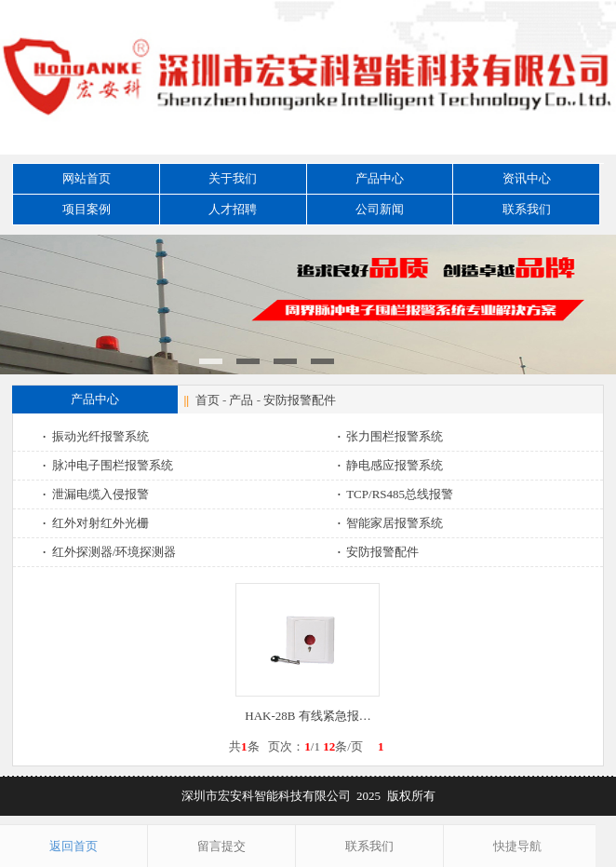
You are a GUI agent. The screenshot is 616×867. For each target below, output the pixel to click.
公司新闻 (380, 209)
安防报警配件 (300, 400)
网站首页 (87, 178)
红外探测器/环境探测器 (111, 552)
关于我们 (233, 178)
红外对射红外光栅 (97, 523)
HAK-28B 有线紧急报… (308, 716)
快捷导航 (517, 846)
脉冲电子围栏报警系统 (109, 465)
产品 (241, 400)
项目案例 (87, 209)
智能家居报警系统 (392, 523)
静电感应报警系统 (392, 465)
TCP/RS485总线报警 (397, 494)
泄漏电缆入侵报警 (97, 494)
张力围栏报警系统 (392, 436)
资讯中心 (527, 178)
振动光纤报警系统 (97, 436)
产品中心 (380, 178)
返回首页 (74, 846)
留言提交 (221, 846)
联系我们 (527, 209)
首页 (208, 400)
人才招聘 (233, 209)
